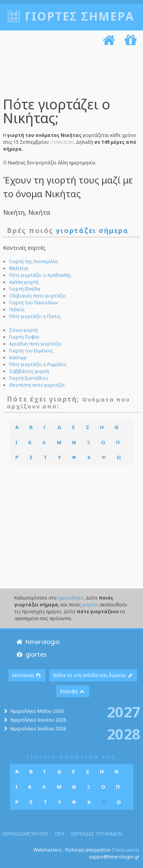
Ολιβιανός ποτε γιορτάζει (38, 296)
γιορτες (90, 605)
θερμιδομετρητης (25, 834)
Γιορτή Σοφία (24, 337)
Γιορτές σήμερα (80, 16)
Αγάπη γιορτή (24, 282)
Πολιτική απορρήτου (88, 850)
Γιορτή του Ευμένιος (31, 351)
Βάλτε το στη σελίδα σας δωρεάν (93, 675)
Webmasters (48, 850)
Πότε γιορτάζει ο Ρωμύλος (38, 364)
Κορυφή (73, 691)
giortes (31, 654)
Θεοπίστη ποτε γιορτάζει (37, 385)
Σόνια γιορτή (23, 330)
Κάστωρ (18, 358)
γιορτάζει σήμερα (92, 230)
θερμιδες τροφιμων (96, 834)
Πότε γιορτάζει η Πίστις (35, 316)
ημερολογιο (71, 598)
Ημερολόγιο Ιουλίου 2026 (38, 729)
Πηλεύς (17, 309)
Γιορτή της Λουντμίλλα (34, 261)
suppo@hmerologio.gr (114, 857)
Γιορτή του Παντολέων (34, 303)
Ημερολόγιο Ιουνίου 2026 (38, 720)
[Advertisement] (69, 73)
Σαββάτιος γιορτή (29, 371)
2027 (124, 712)
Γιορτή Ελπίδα (25, 289)
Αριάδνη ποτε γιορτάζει (35, 344)
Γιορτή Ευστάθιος (29, 378)
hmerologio (37, 642)
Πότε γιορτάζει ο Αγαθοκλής (40, 275)
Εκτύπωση (27, 675)
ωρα (60, 834)
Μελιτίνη (19, 268)
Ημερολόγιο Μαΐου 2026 (37, 711)
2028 (124, 734)
